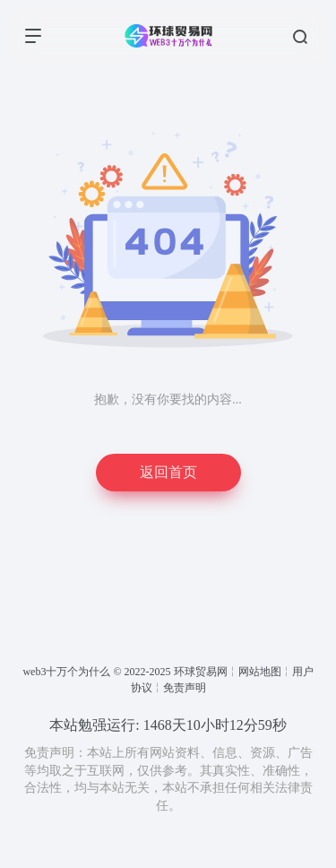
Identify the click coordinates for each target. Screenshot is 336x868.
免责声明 (185, 688)
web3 (34, 672)
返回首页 (168, 472)
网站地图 (260, 672)
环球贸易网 (201, 672)
